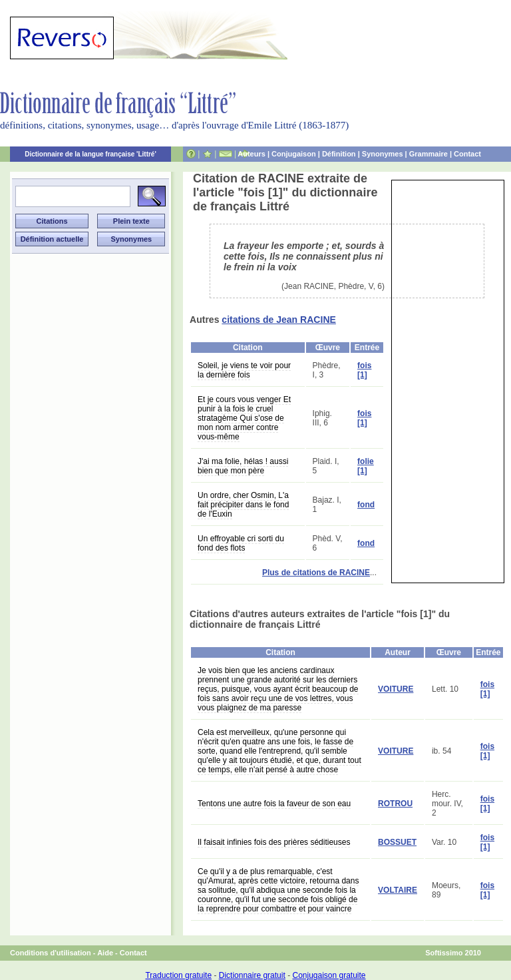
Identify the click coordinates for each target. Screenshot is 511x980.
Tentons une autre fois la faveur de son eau (274, 804)
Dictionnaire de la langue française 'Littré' (90, 154)
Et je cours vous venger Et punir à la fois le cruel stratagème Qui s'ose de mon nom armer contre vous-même (244, 418)
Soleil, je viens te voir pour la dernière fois (244, 370)
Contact (467, 154)
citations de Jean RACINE (279, 320)
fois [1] (364, 370)
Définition (339, 154)
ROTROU (395, 804)
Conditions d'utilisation (51, 953)
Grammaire (428, 154)
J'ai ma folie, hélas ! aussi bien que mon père (243, 466)
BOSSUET (397, 842)
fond (366, 505)
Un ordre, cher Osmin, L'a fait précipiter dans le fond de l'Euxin (243, 505)
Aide (105, 953)
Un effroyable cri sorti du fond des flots (241, 543)
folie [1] (366, 466)
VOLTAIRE (398, 890)
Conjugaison (294, 154)
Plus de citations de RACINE (316, 573)
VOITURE (396, 689)
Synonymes (383, 154)
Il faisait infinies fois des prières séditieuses (274, 842)
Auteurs (252, 154)
